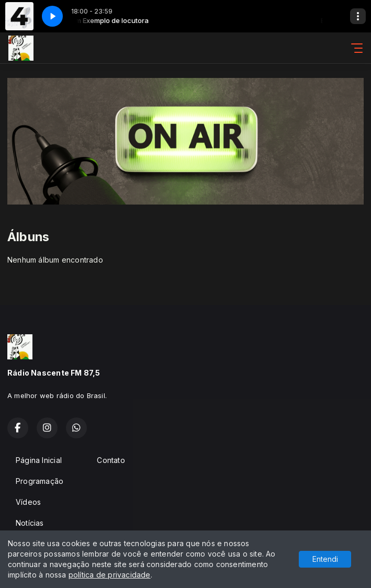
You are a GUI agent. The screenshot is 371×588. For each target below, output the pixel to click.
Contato (111, 460)
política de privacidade (110, 575)
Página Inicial (39, 460)
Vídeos (28, 502)
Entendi (325, 559)
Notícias (30, 523)
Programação (40, 481)
